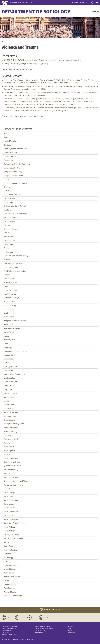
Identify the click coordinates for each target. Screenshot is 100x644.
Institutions (8, 324)
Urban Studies (9, 569)
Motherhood (9, 397)
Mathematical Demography (15, 374)
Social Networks (10, 516)
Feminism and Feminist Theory (16, 256)
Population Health (11, 439)
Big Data (7, 145)
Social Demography (11, 500)
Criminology (9, 187)
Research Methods (11, 477)
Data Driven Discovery (13, 195)
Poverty (7, 443)
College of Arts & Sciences (79, 3)
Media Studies (9, 378)
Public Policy (9, 454)
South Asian (8, 546)
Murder (7, 401)
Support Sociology (50, 610)
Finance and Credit (11, 267)
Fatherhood (8, 252)
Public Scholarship (11, 458)
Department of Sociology (36, 12)
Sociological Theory (12, 535)
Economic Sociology (12, 229)
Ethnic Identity (9, 240)
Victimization (9, 573)
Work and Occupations (13, 596)
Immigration (9, 313)
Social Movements (11, 512)
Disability (7, 210)
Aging (6, 137)
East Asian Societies (12, 217)
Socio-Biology (9, 531)
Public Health (9, 447)
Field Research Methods (13, 263)
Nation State (9, 405)
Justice (6, 336)
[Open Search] (97, 3)
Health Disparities (11, 290)
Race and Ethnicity (11, 470)
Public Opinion (9, 451)
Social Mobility (9, 508)
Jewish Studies (9, 332)
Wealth (7, 580)
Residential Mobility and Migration (17, 481)
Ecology (7, 225)
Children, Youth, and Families (15, 149)
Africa (6, 133)
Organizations (9, 420)
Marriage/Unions (11, 367)
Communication (10, 156)
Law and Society (10, 355)
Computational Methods (13, 175)
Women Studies (10, 592)
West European (10, 588)
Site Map (71, 631)
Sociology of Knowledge (13, 538)
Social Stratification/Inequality (16, 523)
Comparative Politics (12, 168)
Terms (70, 629)
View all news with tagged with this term (17, 69)
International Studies (12, 328)
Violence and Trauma (12, 577)
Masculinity (8, 370)
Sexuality (7, 489)
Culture (7, 191)
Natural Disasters (11, 412)
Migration (8, 389)
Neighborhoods (10, 416)
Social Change (9, 493)
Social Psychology (11, 519)
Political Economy (11, 428)
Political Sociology (11, 431)
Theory (7, 561)
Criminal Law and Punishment (16, 183)
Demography (9, 202)
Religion (7, 473)
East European (10, 221)
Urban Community (11, 565)
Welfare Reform (10, 584)
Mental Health (9, 386)
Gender (7, 275)
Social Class (8, 496)
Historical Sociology (12, 298)
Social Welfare (9, 527)
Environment (9, 237)
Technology (8, 558)
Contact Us (72, 633)
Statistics (7, 554)
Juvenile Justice (10, 340)
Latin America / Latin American (16, 351)
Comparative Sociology (13, 172)
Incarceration (9, 317)
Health (6, 286)
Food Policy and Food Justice (15, 271)
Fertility (7, 260)
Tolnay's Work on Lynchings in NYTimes (20, 64)
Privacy (70, 627)
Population (8, 435)
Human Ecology (10, 305)
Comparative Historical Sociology (17, 164)
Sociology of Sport (11, 542)
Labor (6, 344)
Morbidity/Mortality (12, 393)
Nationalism (9, 409)
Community (8, 160)
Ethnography (9, 244)
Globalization (9, 279)
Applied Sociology (11, 141)
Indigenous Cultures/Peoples (15, 321)
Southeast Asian (10, 550)
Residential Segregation (13, 485)
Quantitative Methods (12, 466)
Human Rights (9, 309)
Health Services (10, 294)
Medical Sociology (11, 382)
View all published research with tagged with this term (23, 116)
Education (8, 233)
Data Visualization (11, 198)
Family (6, 248)
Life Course (8, 359)
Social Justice (9, 504)
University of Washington (14, 639)
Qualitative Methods (12, 462)
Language (8, 347)
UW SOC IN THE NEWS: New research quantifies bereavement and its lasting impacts (37, 60)
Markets (7, 363)
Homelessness (9, 302)
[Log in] (91, 3)
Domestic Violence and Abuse (15, 214)
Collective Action (10, 153)
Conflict (7, 179)
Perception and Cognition (14, 424)
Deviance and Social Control (15, 206)
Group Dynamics (10, 282)
